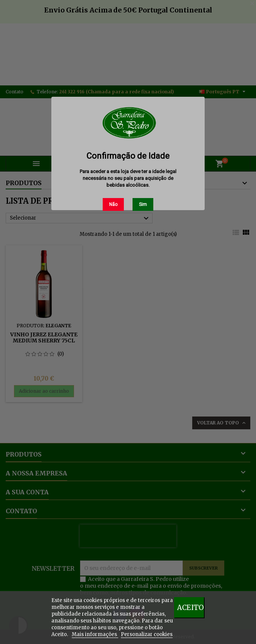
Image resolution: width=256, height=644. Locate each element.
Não (113, 204)
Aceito (190, 608)
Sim (143, 204)
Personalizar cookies (147, 634)
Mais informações (95, 634)
